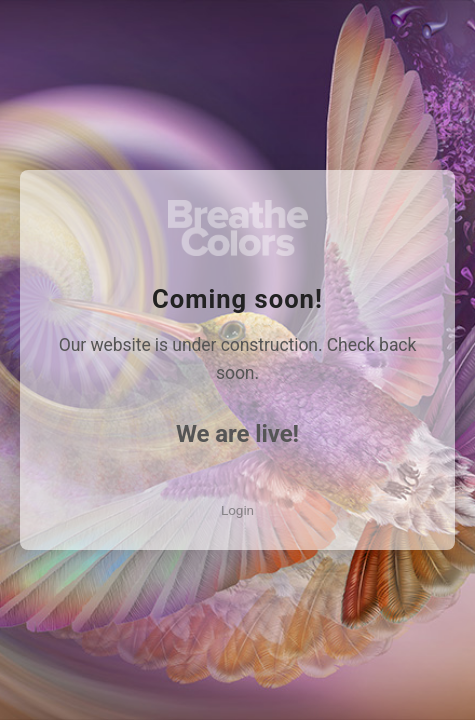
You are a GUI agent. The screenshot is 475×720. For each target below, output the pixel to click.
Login (237, 510)
